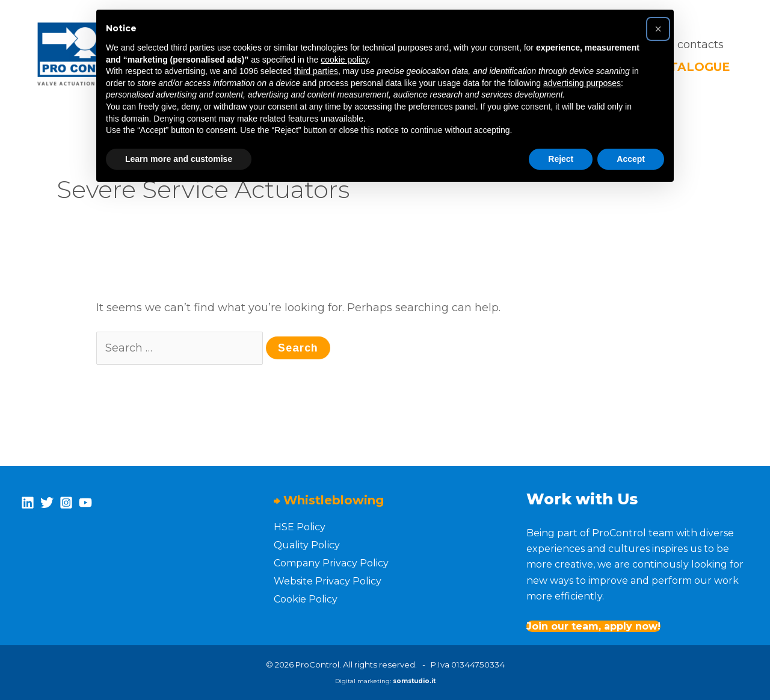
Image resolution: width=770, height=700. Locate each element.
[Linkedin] (28, 503)
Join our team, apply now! (593, 626)
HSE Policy (300, 527)
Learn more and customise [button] (179, 159)
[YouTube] (85, 503)
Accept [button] (631, 159)
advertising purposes (582, 83)
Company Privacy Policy (331, 563)
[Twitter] (47, 503)
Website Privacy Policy (328, 581)
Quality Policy (307, 545)
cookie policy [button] (344, 60)
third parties (316, 71)
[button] (658, 29)
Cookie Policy (306, 599)
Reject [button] (561, 159)
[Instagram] (66, 503)
